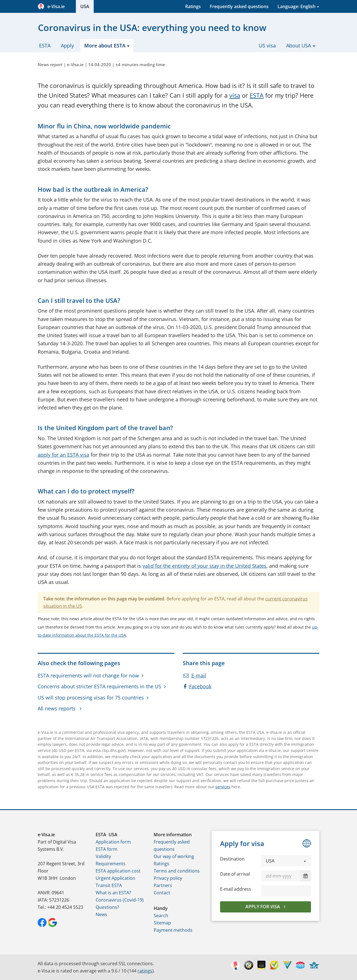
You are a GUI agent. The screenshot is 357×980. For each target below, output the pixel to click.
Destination (232, 859)
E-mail (195, 675)
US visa (267, 45)
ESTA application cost (118, 871)
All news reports (57, 708)
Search (161, 916)
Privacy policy (168, 878)
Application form (113, 842)
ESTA (45, 45)
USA (85, 6)
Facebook (197, 686)
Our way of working (174, 856)
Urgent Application (115, 878)
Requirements (111, 864)
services (223, 787)
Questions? (107, 907)
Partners (163, 885)
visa (235, 95)
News (101, 914)
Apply (67, 45)
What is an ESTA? (113, 893)
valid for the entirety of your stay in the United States (204, 566)
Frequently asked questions (239, 6)
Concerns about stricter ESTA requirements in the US (99, 686)
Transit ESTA (109, 885)
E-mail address (236, 889)
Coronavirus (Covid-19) (120, 900)
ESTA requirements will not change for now (88, 675)
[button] (286, 861)
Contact (162, 893)
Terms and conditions (177, 871)
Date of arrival (235, 874)
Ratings (193, 6)
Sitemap (162, 923)
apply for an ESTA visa (63, 455)
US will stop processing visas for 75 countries (91, 698)
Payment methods (173, 930)
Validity (103, 856)
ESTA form (107, 849)
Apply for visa (263, 907)
